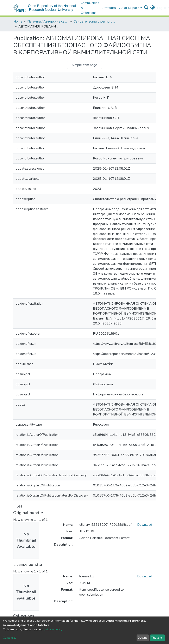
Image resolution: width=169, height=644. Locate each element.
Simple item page (84, 65)
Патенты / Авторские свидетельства (48, 22)
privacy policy (53, 629)
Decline (143, 638)
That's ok (157, 638)
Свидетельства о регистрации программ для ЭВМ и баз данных (94, 22)
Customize (10, 638)
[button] (153, 8)
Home (18, 22)
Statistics (109, 8)
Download (145, 525)
